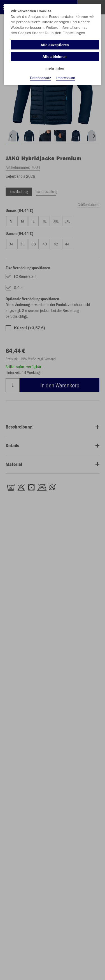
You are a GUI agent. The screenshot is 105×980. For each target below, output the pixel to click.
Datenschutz (40, 78)
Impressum (66, 78)
